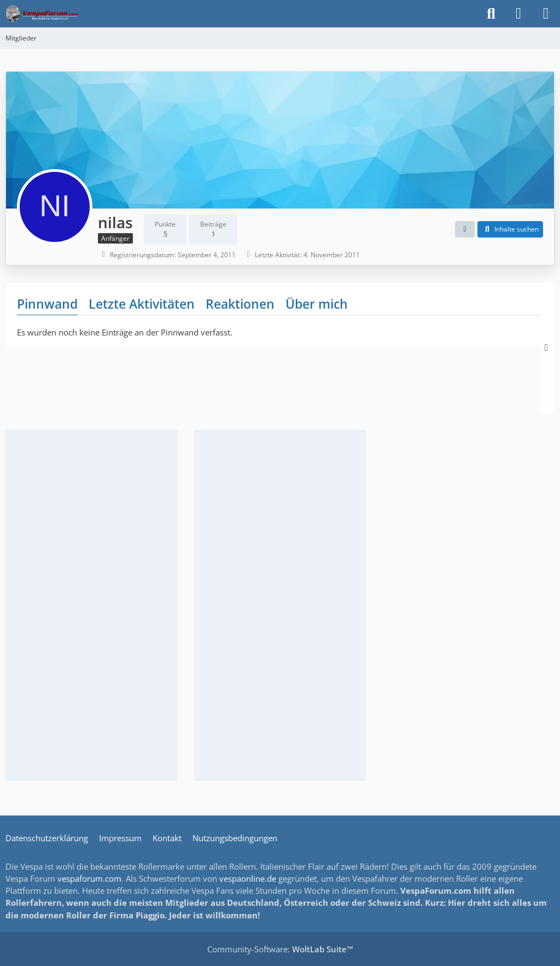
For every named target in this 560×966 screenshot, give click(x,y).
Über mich (317, 304)
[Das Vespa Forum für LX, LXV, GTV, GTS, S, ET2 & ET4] (42, 14)
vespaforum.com (89, 878)
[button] (465, 229)
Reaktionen (240, 304)
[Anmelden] (518, 14)
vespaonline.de (248, 878)
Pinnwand (47, 304)
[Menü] (546, 14)
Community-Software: (280, 949)
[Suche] (491, 14)
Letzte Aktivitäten (142, 304)
